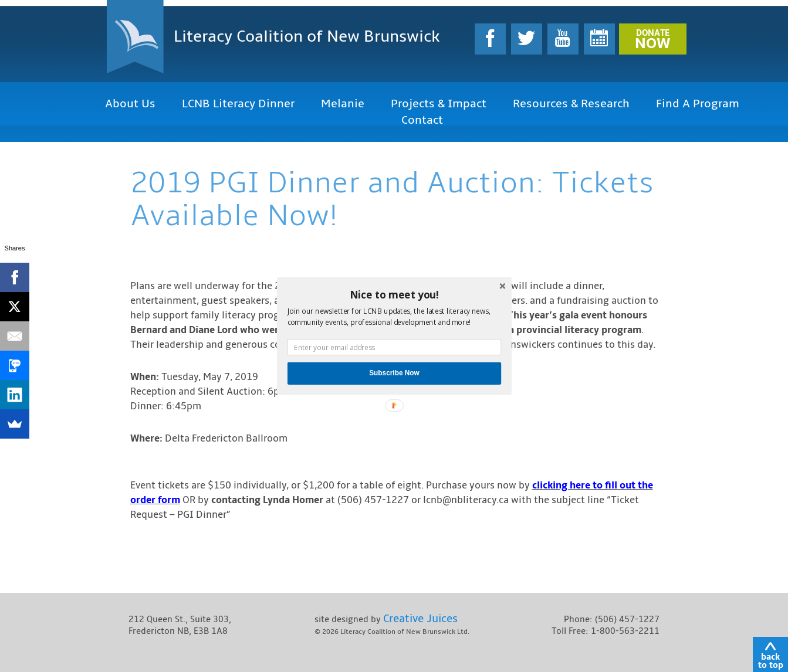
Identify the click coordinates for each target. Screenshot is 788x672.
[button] (394, 294)
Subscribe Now (394, 373)
